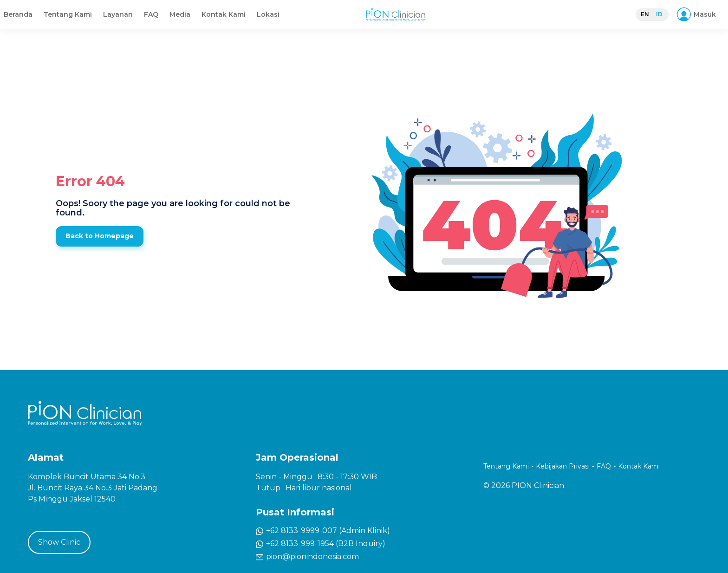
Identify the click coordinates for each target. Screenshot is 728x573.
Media (409, 23)
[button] (695, 23)
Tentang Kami (297, 23)
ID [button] (655, 23)
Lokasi (497, 23)
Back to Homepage (100, 236)
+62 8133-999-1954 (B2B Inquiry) (321, 544)
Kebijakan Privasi (563, 466)
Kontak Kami (452, 23)
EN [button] (640, 23)
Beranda (247, 23)
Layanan (347, 23)
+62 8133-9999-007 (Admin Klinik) (323, 531)
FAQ (380, 23)
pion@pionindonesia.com (307, 557)
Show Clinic (59, 542)
